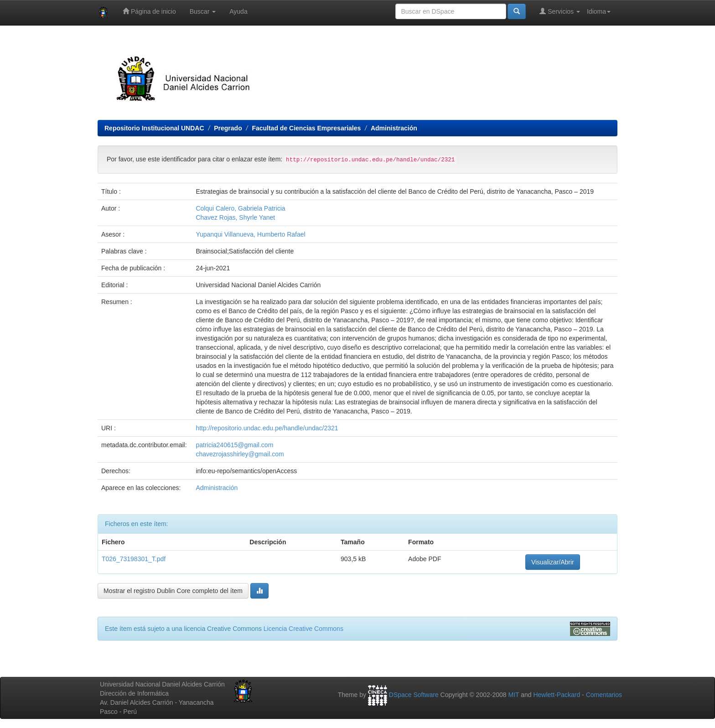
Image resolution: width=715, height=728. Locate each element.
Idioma (599, 11)
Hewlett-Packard (557, 695)
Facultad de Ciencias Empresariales (306, 128)
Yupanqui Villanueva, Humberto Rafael (250, 234)
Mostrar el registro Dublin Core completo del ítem (173, 591)
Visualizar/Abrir (553, 562)
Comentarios (604, 695)
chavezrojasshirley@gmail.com (240, 454)
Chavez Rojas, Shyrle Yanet (235, 217)
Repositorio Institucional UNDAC (154, 128)
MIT (513, 695)
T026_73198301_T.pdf (134, 559)
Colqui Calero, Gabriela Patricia (240, 208)
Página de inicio (149, 11)
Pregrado (228, 128)
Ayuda (238, 11)
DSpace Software (414, 695)
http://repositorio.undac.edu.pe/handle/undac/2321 (267, 428)
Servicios (560, 11)
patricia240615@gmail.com (234, 445)
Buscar (203, 11)
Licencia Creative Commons (303, 629)
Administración (394, 128)
